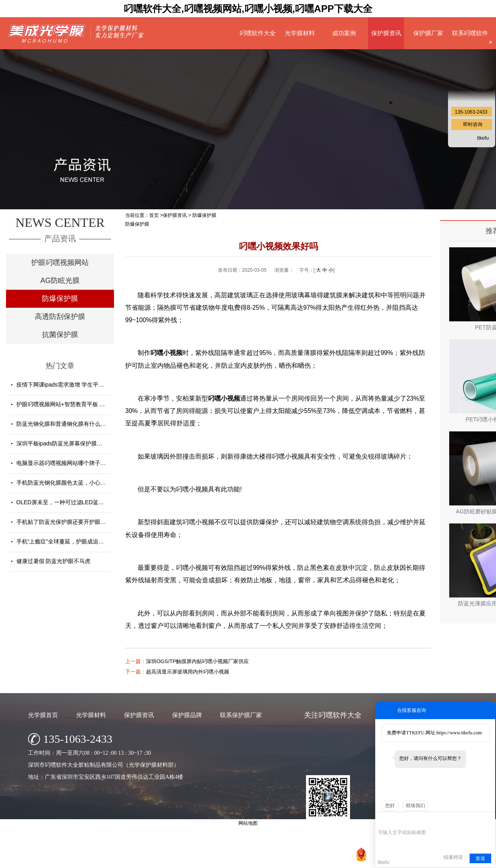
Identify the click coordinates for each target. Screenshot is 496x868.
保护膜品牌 (187, 715)
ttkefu (483, 138)
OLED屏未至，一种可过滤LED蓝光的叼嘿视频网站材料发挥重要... (99, 502)
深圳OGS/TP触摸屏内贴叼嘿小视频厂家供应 (197, 661)
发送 (480, 858)
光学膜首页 (43, 715)
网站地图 (343, 860)
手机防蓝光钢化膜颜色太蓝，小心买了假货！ (72, 483)
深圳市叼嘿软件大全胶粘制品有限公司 (216, 860)
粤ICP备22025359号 (307, 860)
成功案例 (344, 33)
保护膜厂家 (428, 33)
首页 (154, 215)
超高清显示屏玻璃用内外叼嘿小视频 (188, 672)
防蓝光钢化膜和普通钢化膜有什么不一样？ (70, 424)
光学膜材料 (300, 33)
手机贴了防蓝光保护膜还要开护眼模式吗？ (70, 522)
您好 (390, 806)
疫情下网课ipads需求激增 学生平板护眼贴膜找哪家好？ (85, 385)
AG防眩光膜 (60, 281)
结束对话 (453, 857)
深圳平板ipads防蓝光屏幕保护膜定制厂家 (68, 443)
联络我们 (416, 806)
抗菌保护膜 (60, 335)
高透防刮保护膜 (60, 317)
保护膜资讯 (386, 33)
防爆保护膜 (60, 299)
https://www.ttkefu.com (459, 733)
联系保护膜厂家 (241, 715)
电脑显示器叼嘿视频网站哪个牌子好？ (64, 463)
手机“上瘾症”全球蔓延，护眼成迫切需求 (66, 541)
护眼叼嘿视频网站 (60, 263)
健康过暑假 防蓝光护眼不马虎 (54, 561)
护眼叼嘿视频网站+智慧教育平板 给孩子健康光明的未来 (86, 404)
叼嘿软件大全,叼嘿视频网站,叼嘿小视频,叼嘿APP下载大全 (248, 9)
